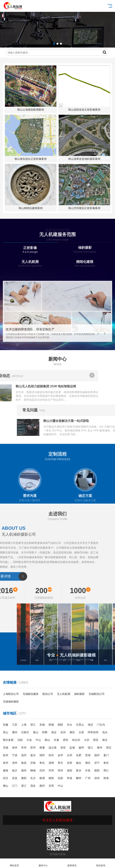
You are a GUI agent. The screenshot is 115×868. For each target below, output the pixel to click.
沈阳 (20, 740)
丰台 (69, 725)
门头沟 (101, 725)
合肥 (79, 755)
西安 (66, 740)
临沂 (15, 770)
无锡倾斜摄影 (11, 702)
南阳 (97, 770)
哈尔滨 (76, 740)
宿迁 (109, 748)
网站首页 (14, 863)
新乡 (79, 770)
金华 (60, 755)
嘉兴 (33, 755)
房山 (6, 732)
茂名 (33, 786)
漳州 (15, 763)
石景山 (80, 725)
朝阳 (60, 725)
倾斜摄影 (79, 694)
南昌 (24, 763)
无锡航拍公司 (97, 694)
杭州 (6, 755)
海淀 (90, 725)
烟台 (79, 763)
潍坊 (88, 763)
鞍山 (47, 740)
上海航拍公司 (11, 694)
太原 (81, 732)
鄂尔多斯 (8, 740)
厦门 (106, 755)
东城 (42, 725)
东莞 (51, 786)
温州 (24, 755)
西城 (51, 725)
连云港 (53, 748)
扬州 (81, 748)
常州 (24, 748)
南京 (105, 740)
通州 (15, 732)
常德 (69, 778)
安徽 (6, 725)
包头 (105, 732)
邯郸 (45, 732)
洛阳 (69, 770)
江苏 (15, 725)
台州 (69, 755)
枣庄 (60, 763)
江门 (15, 786)
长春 (57, 740)
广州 (88, 778)
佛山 (6, 786)
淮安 (63, 748)
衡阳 (51, 778)
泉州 (6, 763)
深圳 (97, 778)
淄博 (51, 763)
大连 (29, 740)
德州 (24, 770)
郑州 (60, 770)
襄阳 (24, 778)
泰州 (100, 748)
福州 (97, 755)
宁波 (15, 755)
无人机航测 (64, 694)
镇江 (90, 748)
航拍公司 (48, 694)
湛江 (24, 786)
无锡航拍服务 (31, 694)
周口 (106, 770)
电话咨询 (101, 863)
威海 (6, 770)
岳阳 (60, 778)
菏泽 (51, 770)
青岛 (42, 763)
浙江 (33, 725)
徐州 (15, 748)
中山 (38, 740)
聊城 (33, 770)
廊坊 (72, 732)
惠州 (42, 786)
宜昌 (15, 778)
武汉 (6, 778)
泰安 (106, 763)
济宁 (97, 763)
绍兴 (51, 755)
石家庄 (25, 732)
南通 (42, 748)
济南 (33, 763)
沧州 (63, 732)
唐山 (36, 732)
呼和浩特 (93, 732)
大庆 (87, 740)
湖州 (42, 755)
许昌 (88, 770)
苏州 (33, 748)
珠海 (106, 778)
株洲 (42, 778)
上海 (24, 725)
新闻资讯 (72, 863)
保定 (54, 732)
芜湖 (88, 755)
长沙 (33, 778)
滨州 (42, 770)
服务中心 (43, 863)
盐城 (72, 748)
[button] (54, 44)
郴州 (79, 778)
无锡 (6, 748)
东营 (69, 763)
